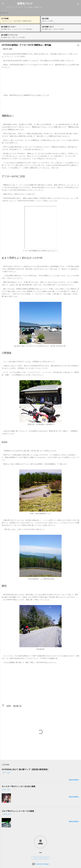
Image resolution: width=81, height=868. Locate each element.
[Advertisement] (40, 105)
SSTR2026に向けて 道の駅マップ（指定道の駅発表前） (25, 769)
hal (40, 853)
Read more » (74, 780)
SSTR (9, 706)
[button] (78, 46)
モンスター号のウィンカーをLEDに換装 (19, 786)
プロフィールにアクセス (40, 858)
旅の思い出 (17, 706)
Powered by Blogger (41, 864)
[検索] (78, 4)
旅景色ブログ (25, 4)
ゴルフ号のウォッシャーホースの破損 (18, 811)
